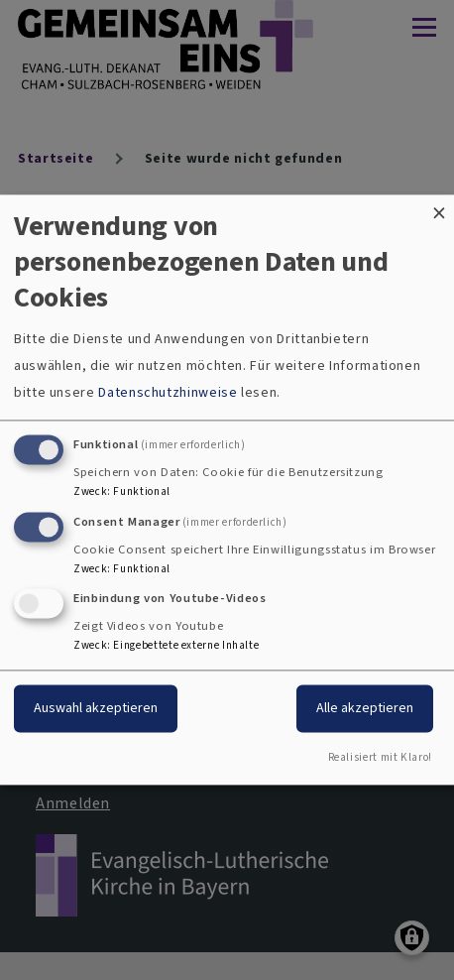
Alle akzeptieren (365, 709)
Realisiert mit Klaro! (380, 758)
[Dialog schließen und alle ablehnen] (439, 207)
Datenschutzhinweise (168, 392)
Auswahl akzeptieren (96, 709)
